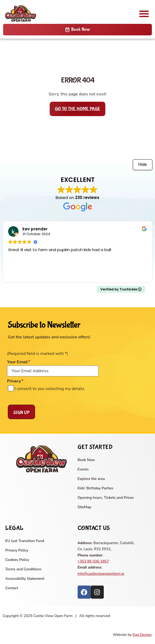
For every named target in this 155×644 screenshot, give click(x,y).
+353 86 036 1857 (93, 561)
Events (83, 469)
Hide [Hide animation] (143, 164)
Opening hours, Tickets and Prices (106, 498)
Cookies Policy (17, 560)
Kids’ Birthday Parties (96, 488)
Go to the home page (77, 109)
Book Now (86, 460)
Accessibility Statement (25, 579)
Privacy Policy (17, 550)
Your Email (19, 362)
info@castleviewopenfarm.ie (101, 574)
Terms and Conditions (23, 569)
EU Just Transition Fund (25, 541)
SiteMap (85, 507)
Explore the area (91, 479)
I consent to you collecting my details (50, 389)
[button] (144, 14)
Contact (12, 588)
